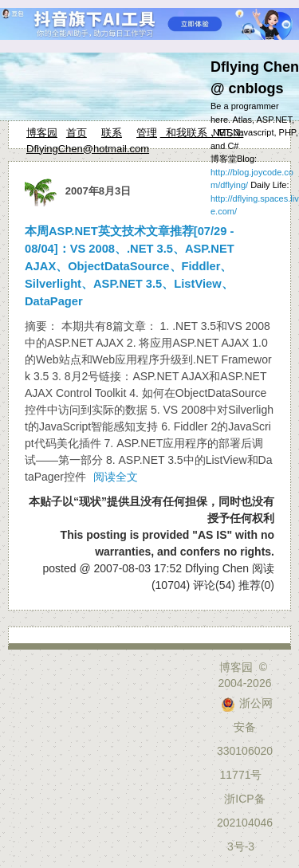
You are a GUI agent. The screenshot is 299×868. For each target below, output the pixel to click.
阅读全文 (116, 477)
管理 (147, 133)
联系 (112, 133)
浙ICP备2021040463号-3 (245, 823)
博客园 (42, 133)
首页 (77, 133)
